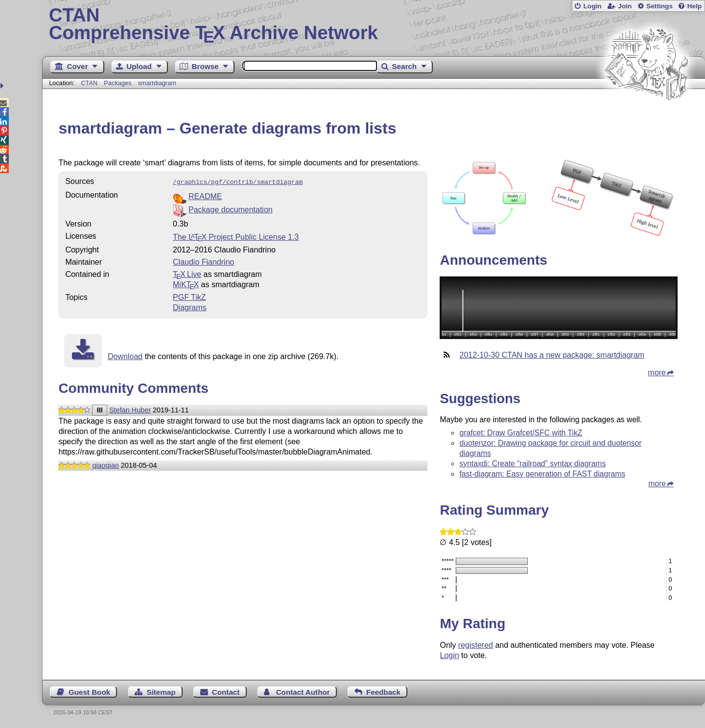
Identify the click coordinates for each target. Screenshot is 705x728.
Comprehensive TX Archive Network (374, 24)
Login (592, 6)
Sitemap (161, 692)
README (205, 195)
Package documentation (231, 209)
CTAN (89, 83)
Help (695, 6)
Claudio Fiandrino (203, 261)
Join (625, 6)
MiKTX (186, 284)
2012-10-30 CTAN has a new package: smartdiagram (552, 355)
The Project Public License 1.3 (236, 236)
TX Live (187, 273)
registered (476, 645)
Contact (226, 692)
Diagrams (189, 307)
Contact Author (303, 692)
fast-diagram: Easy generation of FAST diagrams (542, 474)
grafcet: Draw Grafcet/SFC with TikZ (521, 433)
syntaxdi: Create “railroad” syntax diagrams (532, 464)
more (657, 373)
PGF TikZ (189, 296)
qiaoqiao (105, 464)
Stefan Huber (130, 409)
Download (125, 355)
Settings (659, 6)
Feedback (383, 692)
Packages (118, 83)
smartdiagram (157, 83)
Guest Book (89, 692)
